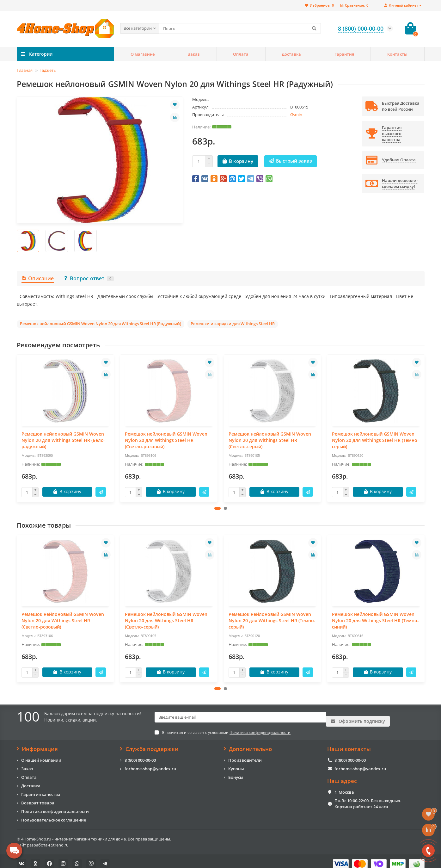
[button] (217, 508)
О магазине (143, 54)
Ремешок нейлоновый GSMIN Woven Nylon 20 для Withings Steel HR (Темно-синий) (375, 620)
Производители (245, 755)
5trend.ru (60, 840)
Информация (37, 744)
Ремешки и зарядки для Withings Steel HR (233, 324)
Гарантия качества (41, 789)
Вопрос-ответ (89, 278)
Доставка (291, 54)
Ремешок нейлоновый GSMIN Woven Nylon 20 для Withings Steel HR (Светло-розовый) (166, 440)
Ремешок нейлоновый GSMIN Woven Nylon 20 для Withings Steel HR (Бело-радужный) (63, 440)
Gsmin (296, 115)
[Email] (240, 717)
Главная (25, 70)
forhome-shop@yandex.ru (150, 763)
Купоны (236, 763)
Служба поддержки (149, 744)
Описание (38, 278)
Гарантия (344, 54)
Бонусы (236, 772)
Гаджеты (48, 70)
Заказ (194, 54)
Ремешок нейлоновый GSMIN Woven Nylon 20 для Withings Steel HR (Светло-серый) (270, 440)
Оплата (241, 54)
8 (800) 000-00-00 (140, 755)
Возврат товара (38, 797)
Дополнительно (248, 744)
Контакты (397, 54)
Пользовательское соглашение (54, 815)
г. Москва (344, 787)
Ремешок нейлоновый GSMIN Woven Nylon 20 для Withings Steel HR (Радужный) (101, 324)
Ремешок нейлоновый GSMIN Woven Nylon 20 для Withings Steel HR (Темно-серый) (375, 440)
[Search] (240, 28)
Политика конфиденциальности (55, 806)
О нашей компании (41, 755)
